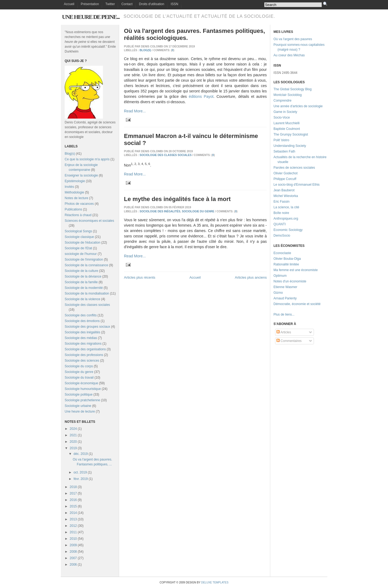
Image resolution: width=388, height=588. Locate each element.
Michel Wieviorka (286, 196)
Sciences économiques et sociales (89, 221)
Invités (69, 187)
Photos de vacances (79, 204)
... (293, 314)
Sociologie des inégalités (82, 332)
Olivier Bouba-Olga (287, 259)
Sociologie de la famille (81, 282)
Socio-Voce (282, 117)
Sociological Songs (78, 231)
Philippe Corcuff (285, 179)
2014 (73, 513)
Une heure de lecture (80, 411)
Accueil (69, 4)
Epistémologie (75, 181)
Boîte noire (281, 213)
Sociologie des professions (84, 355)
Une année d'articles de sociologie (298, 106)
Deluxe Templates (215, 582)
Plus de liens (283, 314)
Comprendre (283, 101)
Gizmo (278, 293)
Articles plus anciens (251, 277)
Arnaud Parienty (285, 298)
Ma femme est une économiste (296, 270)
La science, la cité (286, 207)
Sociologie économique (81, 383)
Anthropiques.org (286, 219)
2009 (73, 545)
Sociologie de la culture (81, 271)
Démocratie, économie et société (297, 304)
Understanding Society (290, 146)
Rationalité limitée (286, 264)
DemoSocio (282, 236)
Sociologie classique (79, 237)
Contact (127, 4)
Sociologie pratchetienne (82, 400)
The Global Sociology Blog (292, 89)
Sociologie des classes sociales (87, 305)
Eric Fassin (281, 202)
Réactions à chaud (78, 215)
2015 (73, 506)
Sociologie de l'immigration (84, 260)
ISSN (174, 4)
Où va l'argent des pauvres (293, 39)
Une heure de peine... (91, 17)
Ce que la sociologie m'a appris (87, 159)
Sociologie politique (79, 395)
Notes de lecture (76, 198)
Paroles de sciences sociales (294, 168)
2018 (73, 487)
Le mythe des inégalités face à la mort (177, 199)
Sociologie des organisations (85, 349)
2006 (73, 565)
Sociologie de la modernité (84, 288)
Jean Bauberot (284, 190)
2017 (73, 493)
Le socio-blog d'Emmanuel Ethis (297, 185)
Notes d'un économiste (290, 281)
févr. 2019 (81, 479)
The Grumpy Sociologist (291, 134)
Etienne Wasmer (285, 287)
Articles (284, 332)
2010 (73, 539)
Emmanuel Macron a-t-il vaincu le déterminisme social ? (191, 139)
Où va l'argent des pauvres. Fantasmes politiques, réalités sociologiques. (195, 34)
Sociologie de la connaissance (86, 265)
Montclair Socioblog (288, 95)
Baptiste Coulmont (287, 129)
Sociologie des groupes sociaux (87, 327)
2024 (73, 429)
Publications (73, 209)
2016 (73, 500)
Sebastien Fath (284, 151)
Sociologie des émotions (82, 321)
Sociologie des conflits (81, 315)
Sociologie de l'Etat (78, 248)
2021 (73, 435)
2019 (73, 448)
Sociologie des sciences (82, 361)
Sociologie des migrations (83, 344)
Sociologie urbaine (78, 406)
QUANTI (280, 224)
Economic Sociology (288, 230)
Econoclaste (282, 253)
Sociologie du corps (79, 366)
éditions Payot (201, 96)
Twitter (110, 4)
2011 (73, 532)
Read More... (135, 111)
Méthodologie (74, 192)
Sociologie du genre (79, 372)
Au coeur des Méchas (289, 55)
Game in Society (285, 112)
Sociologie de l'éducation (82, 243)
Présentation (90, 4)
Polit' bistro (281, 140)
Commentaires (289, 341)
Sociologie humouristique (83, 389)
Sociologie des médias (81, 338)
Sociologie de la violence (82, 299)
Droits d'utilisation (152, 4)
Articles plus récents (140, 277)
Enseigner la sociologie (81, 175)
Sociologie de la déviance (83, 276)
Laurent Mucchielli (287, 123)
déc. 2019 (81, 454)
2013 (73, 519)
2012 (73, 526)
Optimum (280, 276)
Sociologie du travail (79, 378)
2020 (73, 442)
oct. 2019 (80, 472)
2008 (73, 552)
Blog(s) (70, 154)
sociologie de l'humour (81, 254)
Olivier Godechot (285, 173)
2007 (73, 558)
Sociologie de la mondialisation (87, 293)
